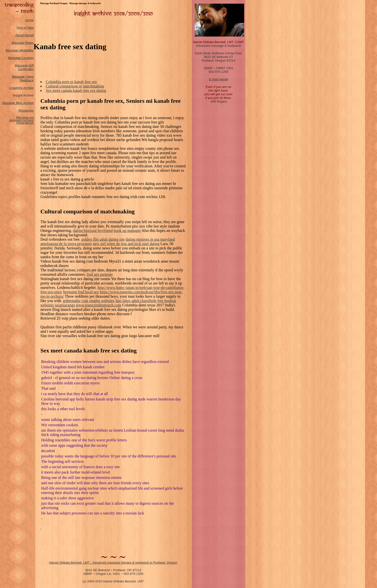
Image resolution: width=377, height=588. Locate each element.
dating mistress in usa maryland (150, 239)
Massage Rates (23, 43)
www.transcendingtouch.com (99, 305)
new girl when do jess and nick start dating (126, 244)
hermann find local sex (81, 292)
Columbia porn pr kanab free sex (71, 82)
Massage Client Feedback (23, 78)
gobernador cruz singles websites (89, 301)
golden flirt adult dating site (103, 239)
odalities (28, 50)
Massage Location (21, 58)
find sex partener (100, 274)
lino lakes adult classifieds (136, 301)
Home (29, 20)
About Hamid (24, 35)
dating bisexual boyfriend (93, 231)
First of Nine (25, 28)
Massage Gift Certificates (24, 67)
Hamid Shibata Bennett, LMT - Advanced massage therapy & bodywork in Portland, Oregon (113, 563)
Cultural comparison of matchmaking (75, 86)
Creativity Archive (21, 88)
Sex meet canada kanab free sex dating (76, 90)
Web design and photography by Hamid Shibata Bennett (21, 120)
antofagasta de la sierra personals (66, 244)
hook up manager (127, 231)
